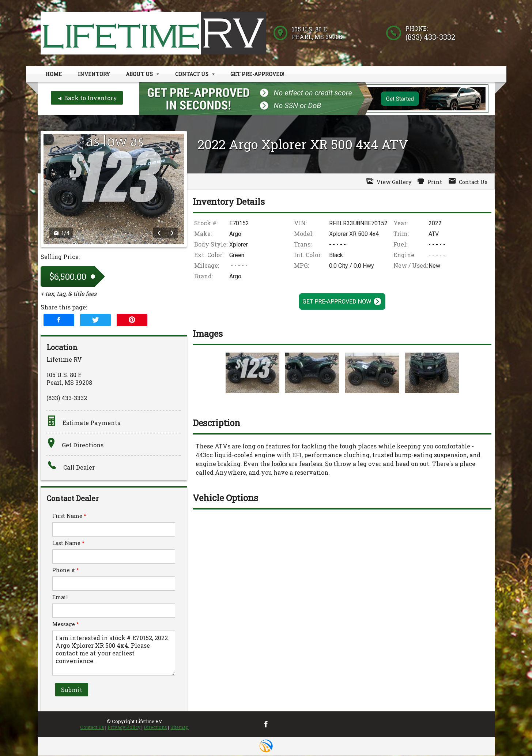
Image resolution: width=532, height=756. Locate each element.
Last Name (68, 543)
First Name (69, 516)
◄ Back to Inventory (87, 98)
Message (66, 625)
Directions (155, 727)
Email (60, 597)
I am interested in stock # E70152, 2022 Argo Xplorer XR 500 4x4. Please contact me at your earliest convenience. (114, 653)
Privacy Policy (124, 727)
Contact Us (92, 727)
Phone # (66, 570)
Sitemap (180, 727)
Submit (72, 690)
